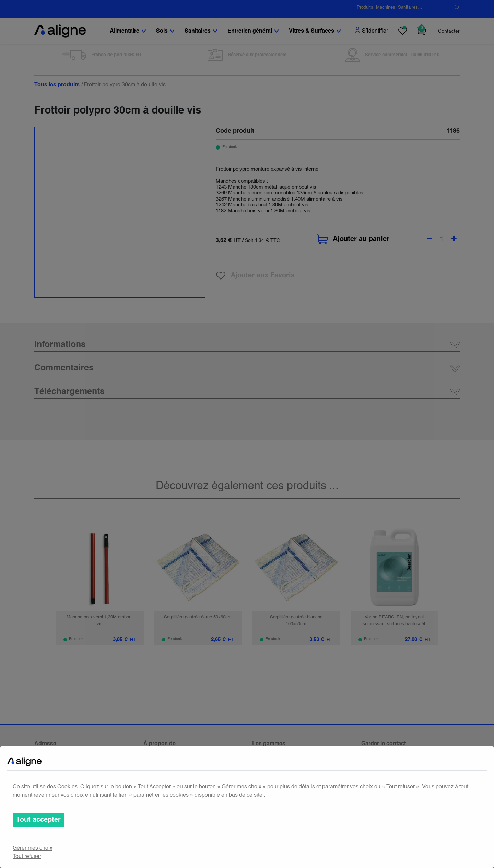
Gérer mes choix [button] (33, 848)
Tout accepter (38, 820)
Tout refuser (27, 857)
